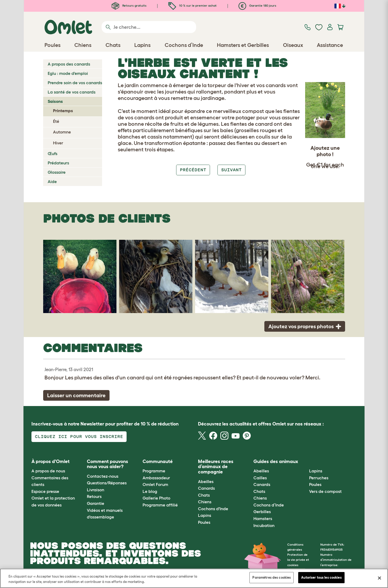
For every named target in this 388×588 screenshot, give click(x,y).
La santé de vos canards (72, 92)
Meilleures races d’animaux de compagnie (216, 467)
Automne (62, 132)
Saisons (55, 101)
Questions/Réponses (107, 483)
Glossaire (57, 172)
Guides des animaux (276, 461)
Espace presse (45, 491)
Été (56, 121)
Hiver (58, 143)
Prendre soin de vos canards (75, 83)
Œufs (52, 153)
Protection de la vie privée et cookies (298, 560)
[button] (305, 462)
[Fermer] (379, 578)
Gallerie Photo (156, 498)
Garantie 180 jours (257, 5)
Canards (206, 488)
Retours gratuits (129, 5)
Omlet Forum (155, 484)
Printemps (63, 111)
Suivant (231, 170)
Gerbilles (262, 512)
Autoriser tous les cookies (321, 577)
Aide (52, 181)
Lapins (205, 515)
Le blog (150, 491)
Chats (204, 495)
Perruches (319, 478)
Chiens (205, 502)
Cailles (260, 478)
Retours (94, 496)
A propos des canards (69, 64)
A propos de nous (48, 471)
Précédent (193, 170)
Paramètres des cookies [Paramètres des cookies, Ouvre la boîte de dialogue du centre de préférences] (272, 577)
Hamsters (263, 518)
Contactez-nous (103, 476)
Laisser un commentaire (76, 395)
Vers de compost (325, 491)
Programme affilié (160, 505)
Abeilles (206, 481)
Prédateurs (58, 163)
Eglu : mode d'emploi (68, 73)
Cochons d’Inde (269, 505)
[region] (194, 578)
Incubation (264, 525)
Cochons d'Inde (213, 509)
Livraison (96, 490)
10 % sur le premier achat (193, 5)
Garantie (96, 503)
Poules (204, 522)
